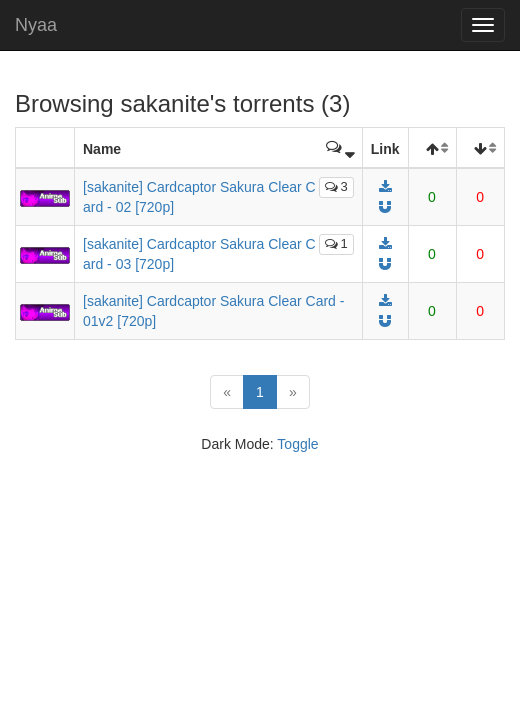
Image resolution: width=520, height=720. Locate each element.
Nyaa (36, 25)
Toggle (297, 444)
